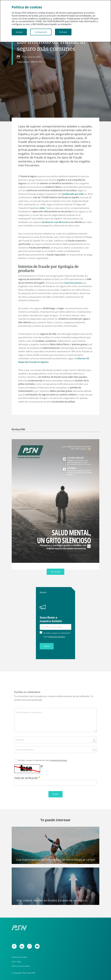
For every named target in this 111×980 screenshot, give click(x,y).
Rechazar (63, 32)
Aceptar (19, 32)
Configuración (41, 32)
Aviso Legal (16, 961)
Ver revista (56, 572)
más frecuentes (73, 283)
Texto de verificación (27, 778)
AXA (42, 208)
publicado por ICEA (73, 194)
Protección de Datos (57, 637)
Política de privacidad (21, 966)
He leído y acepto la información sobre (42, 760)
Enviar (47, 646)
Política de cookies (19, 957)
